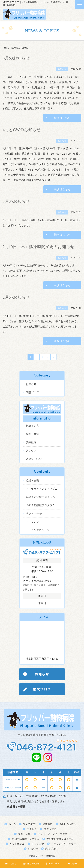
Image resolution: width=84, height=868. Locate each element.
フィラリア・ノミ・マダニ (42, 489)
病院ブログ (32, 392)
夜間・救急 (32, 434)
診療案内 (31, 442)
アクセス (31, 451)
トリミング (32, 522)
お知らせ (31, 384)
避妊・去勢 (32, 480)
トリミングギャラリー (39, 530)
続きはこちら (62, 118)
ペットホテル (34, 513)
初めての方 (32, 426)
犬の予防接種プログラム (40, 505)
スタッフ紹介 (34, 459)
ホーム (12, 824)
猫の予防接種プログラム (40, 497)
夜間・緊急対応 (68, 824)
